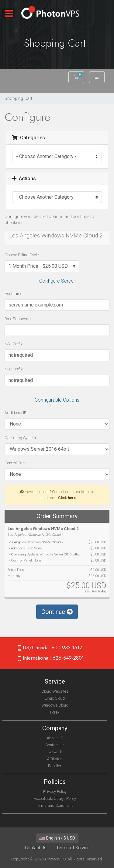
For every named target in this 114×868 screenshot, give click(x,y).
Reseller (55, 766)
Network (55, 752)
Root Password (18, 319)
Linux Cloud (55, 698)
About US (55, 738)
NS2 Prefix (14, 369)
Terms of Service (73, 848)
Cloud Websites (55, 691)
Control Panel (16, 463)
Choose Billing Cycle (22, 255)
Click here (67, 498)
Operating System (20, 438)
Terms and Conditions (55, 805)
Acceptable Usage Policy (55, 798)
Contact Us (55, 745)
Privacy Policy (55, 792)
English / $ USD (57, 838)
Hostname (13, 294)
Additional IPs (17, 413)
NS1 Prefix (14, 344)
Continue (57, 612)
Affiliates (55, 759)
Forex (55, 712)
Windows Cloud (55, 705)
